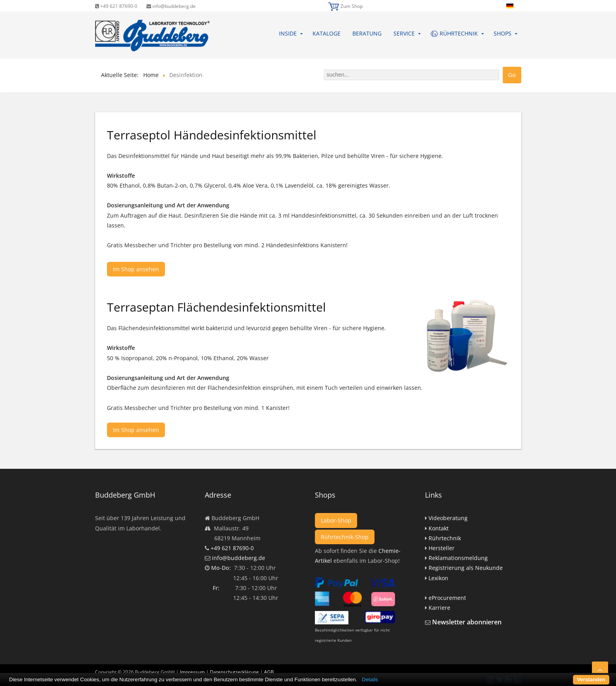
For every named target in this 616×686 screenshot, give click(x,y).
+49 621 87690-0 (116, 6)
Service (404, 33)
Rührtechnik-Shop (345, 537)
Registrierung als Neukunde (466, 568)
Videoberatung (448, 518)
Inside (288, 33)
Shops (503, 33)
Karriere (439, 608)
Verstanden (591, 679)
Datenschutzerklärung (234, 672)
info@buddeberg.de (171, 6)
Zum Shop (352, 6)
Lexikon (438, 578)
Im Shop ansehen (136, 269)
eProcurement (447, 598)
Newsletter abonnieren (467, 622)
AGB (269, 672)
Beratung (367, 33)
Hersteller (442, 548)
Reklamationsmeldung (458, 558)
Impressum (192, 672)
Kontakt (439, 528)
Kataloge (327, 33)
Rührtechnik (445, 538)
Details (370, 679)
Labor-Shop (336, 520)
